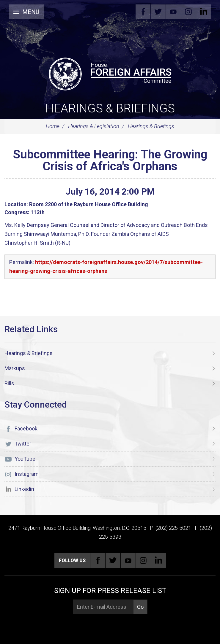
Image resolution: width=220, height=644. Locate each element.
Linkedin (204, 12)
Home (53, 126)
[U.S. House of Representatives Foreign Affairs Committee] (110, 73)
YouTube (173, 12)
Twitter (158, 12)
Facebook (143, 12)
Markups (15, 368)
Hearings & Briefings (110, 108)
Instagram (188, 12)
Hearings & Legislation (94, 126)
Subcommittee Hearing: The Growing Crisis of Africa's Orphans (110, 160)
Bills (9, 383)
